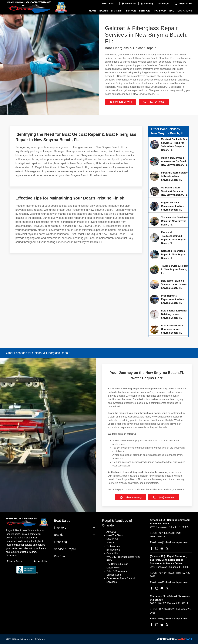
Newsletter (12, 556)
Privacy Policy (15, 561)
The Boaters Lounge (117, 564)
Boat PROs (113, 539)
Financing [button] (61, 542)
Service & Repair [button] (65, 549)
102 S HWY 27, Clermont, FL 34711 (169, 603)
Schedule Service (121, 102)
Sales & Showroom (117, 571)
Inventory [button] (60, 528)
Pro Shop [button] (159, 11)
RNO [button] (172, 11)
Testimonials (113, 546)
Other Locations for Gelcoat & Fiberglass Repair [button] (38, 353)
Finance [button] (130, 11)
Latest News (113, 568)
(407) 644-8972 (183, 4)
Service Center (114, 575)
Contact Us (112, 553)
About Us (111, 532)
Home (93, 11)
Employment (113, 550)
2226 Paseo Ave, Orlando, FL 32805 (169, 527)
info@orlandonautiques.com (173, 542)
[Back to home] (37, 7)
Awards (110, 543)
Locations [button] (185, 11)
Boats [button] (104, 11)
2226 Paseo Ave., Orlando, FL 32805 (170, 567)
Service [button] (144, 11)
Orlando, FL (164, 4)
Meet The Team (115, 535)
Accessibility (40, 561)
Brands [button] (116, 11)
